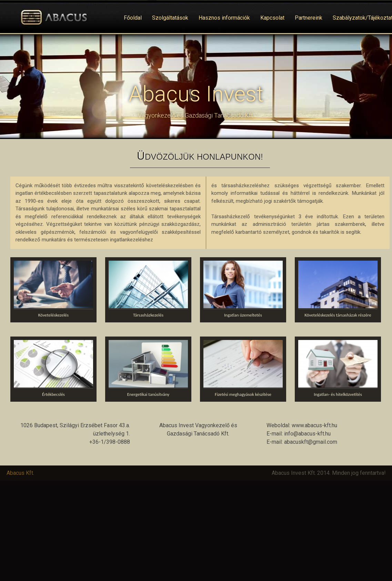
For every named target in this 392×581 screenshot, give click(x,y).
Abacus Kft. (20, 473)
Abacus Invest (196, 94)
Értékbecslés (53, 394)
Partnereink (309, 18)
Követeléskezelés (53, 315)
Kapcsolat (272, 18)
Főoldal (133, 18)
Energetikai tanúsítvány (148, 394)
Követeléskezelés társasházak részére (338, 315)
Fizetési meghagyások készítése (243, 394)
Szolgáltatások (170, 18)
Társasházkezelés (148, 315)
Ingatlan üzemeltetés (243, 315)
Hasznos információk (224, 18)
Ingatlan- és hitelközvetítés (338, 394)
